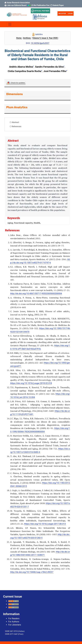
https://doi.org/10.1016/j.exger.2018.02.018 (31, 383)
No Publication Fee (42, 5)
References (17, 126)
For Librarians (15, 625)
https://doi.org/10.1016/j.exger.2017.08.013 (45, 524)
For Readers (14, 619)
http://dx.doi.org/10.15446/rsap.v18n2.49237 (32, 572)
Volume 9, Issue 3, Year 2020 (45, 38)
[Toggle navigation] (10, 24)
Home (19, 38)
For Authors (14, 622)
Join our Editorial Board (17, 5)
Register (62, 13)
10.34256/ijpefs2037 (40, 43)
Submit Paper (58, 5)
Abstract (15, 122)
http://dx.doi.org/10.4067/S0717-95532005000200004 (36, 294)
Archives (27, 38)
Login (70, 13)
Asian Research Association (18, 3)
